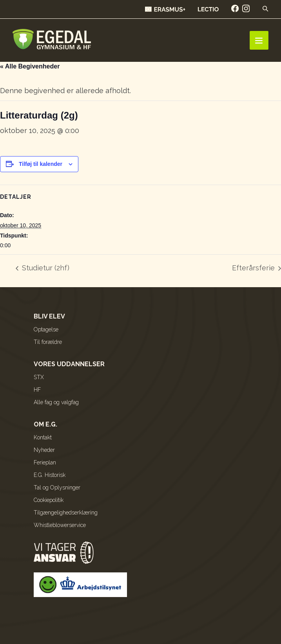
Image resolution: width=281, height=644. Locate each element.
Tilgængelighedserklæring (66, 513)
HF (37, 390)
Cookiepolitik (49, 500)
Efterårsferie (254, 268)
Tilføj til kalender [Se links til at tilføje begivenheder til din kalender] (41, 164)
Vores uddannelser (69, 364)
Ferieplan (45, 462)
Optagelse (46, 329)
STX (39, 377)
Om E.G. (45, 424)
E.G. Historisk (50, 475)
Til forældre (48, 342)
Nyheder (44, 450)
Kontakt (43, 437)
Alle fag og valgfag (56, 402)
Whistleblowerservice (60, 525)
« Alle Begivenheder (30, 66)
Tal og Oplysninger (57, 487)
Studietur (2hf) (45, 268)
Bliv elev (49, 316)
